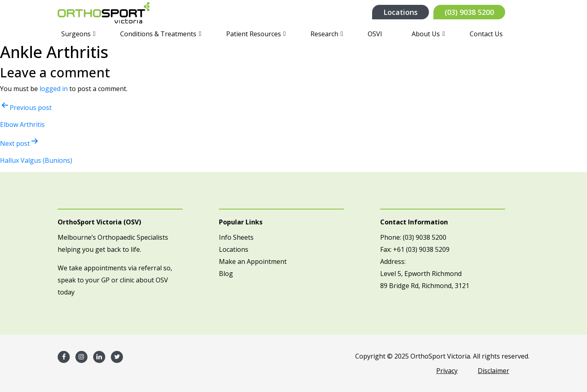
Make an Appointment (253, 261)
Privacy (447, 371)
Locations (401, 12)
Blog (226, 274)
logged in (54, 89)
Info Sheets (236, 237)
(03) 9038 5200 (469, 12)
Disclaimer (493, 371)
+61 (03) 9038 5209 (421, 249)
